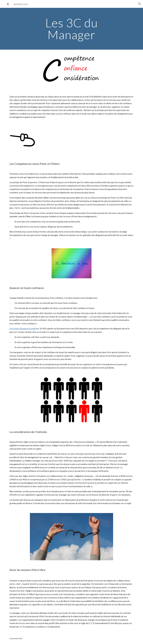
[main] (71, 29)
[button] (140, 4)
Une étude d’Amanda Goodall (23, 329)
